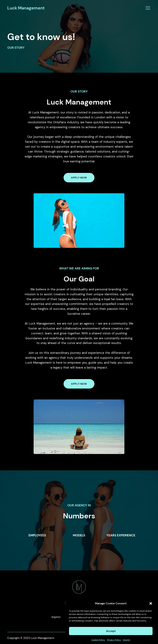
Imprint (56, 617)
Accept (111, 635)
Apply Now (79, 384)
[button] (151, 608)
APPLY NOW (79, 178)
